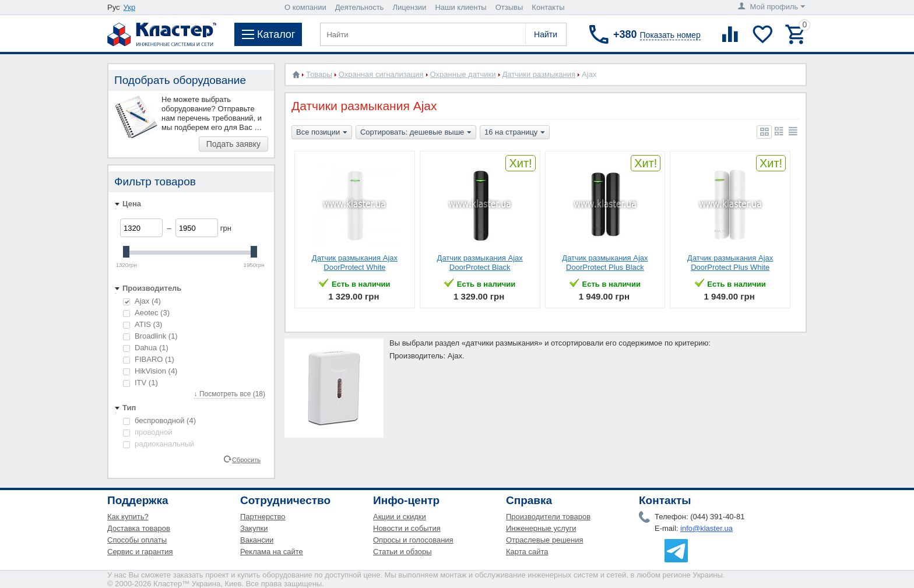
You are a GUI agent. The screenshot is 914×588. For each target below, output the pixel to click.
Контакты (548, 7)
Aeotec (146, 313)
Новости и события (407, 528)
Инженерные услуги (541, 528)
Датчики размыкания (539, 74)
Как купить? (128, 517)
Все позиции (322, 133)
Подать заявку (233, 144)
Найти (546, 34)
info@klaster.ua (706, 528)
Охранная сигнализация (381, 74)
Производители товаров (548, 517)
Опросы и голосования (413, 540)
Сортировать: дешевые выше (416, 133)
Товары (319, 74)
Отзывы (509, 7)
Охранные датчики (463, 74)
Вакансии (257, 540)
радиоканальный (159, 444)
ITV (140, 383)
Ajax (142, 301)
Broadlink (150, 336)
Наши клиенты (460, 7)
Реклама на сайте (272, 552)
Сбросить (246, 459)
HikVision (150, 371)
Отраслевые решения (545, 540)
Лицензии (409, 7)
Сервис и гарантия (140, 552)
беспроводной (159, 420)
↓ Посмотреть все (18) (230, 394)
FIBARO (149, 359)
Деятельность (360, 7)
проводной (147, 432)
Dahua (146, 348)
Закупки (254, 528)
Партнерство (263, 517)
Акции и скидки (400, 517)
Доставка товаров (139, 528)
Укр (130, 7)
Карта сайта (527, 552)
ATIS (143, 324)
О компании (305, 7)
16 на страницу (515, 133)
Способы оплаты (137, 540)
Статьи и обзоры (402, 552)
